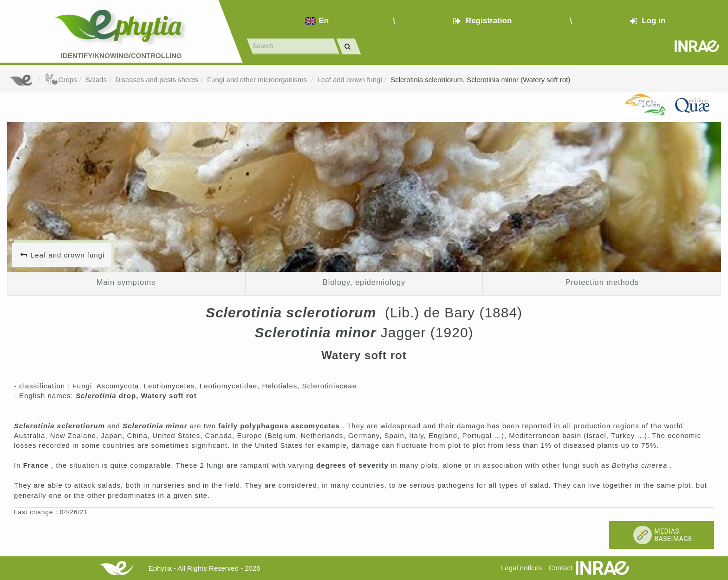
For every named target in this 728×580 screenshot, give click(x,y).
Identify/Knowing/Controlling (121, 55)
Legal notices (521, 568)
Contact (560, 568)
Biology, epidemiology (364, 282)
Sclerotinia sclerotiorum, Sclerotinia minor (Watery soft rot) (480, 80)
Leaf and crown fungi (350, 80)
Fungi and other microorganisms (258, 80)
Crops (61, 80)
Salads (96, 80)
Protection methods (602, 282)
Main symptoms (126, 282)
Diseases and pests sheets (157, 80)
